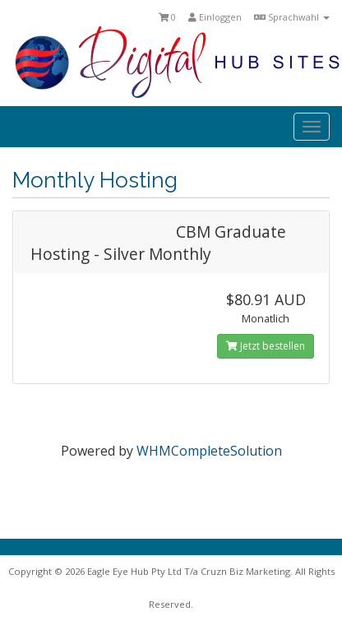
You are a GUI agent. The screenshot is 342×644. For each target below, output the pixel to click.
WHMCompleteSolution (209, 451)
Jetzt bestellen (266, 346)
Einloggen (215, 17)
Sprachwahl (292, 17)
